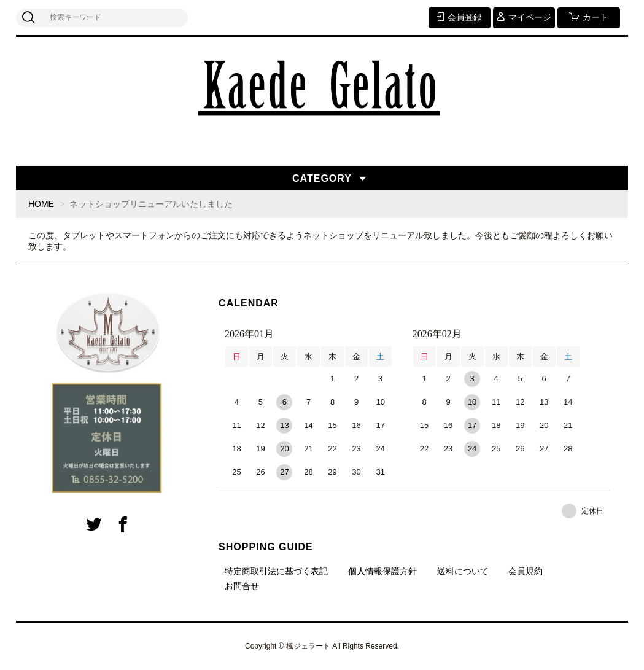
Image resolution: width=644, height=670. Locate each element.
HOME (41, 204)
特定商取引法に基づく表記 (276, 571)
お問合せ (242, 586)
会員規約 (526, 571)
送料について (463, 571)
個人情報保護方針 (382, 571)
